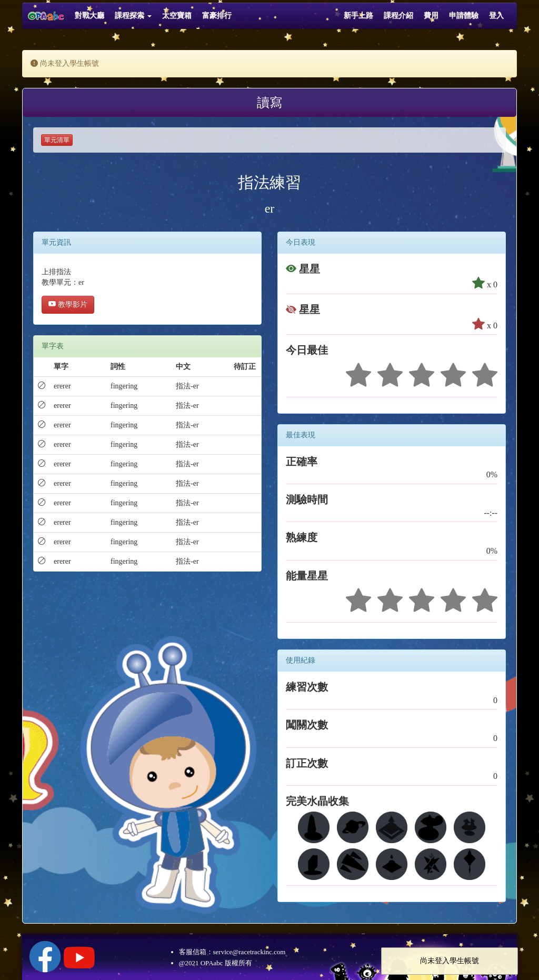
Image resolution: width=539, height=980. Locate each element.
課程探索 (133, 16)
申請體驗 (464, 16)
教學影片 (68, 304)
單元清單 (57, 140)
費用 (431, 16)
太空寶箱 (177, 16)
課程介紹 (398, 16)
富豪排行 (217, 16)
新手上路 (358, 16)
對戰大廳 (89, 16)
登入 (496, 16)
